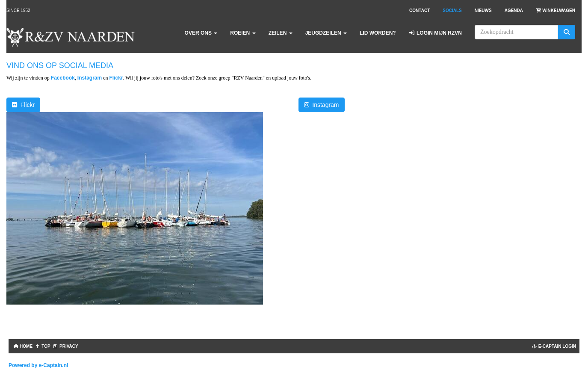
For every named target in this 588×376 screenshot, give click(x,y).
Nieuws (483, 10)
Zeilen (281, 33)
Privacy (66, 346)
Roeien (243, 33)
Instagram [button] (322, 105)
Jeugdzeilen (326, 33)
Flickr (116, 78)
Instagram (90, 78)
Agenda (514, 10)
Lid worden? (378, 33)
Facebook (63, 78)
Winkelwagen (555, 10)
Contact (420, 10)
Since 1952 (18, 10)
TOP (43, 346)
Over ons (201, 33)
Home (22, 346)
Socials (452, 10)
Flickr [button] (23, 105)
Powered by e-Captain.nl (38, 365)
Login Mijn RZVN (435, 33)
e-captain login (554, 346)
